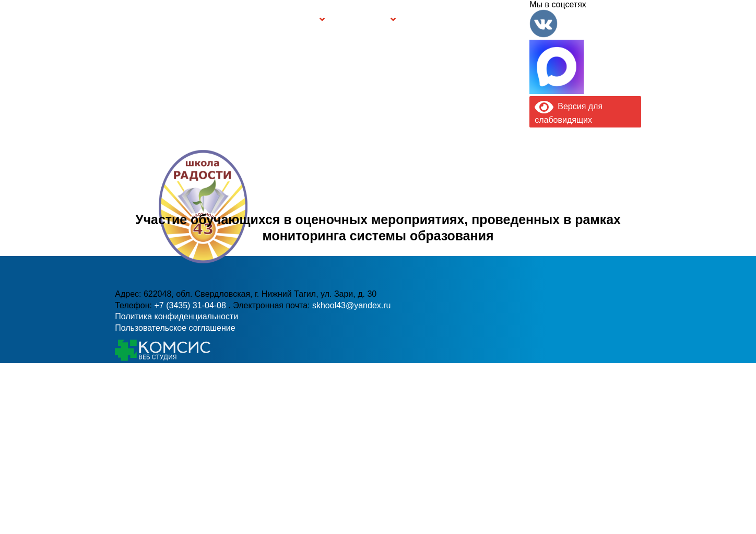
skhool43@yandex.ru (352, 305)
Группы (302, 20)
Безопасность (361, 20)
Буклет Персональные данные (435, 20)
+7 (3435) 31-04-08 (191, 305)
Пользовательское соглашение (175, 328)
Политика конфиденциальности (176, 316)
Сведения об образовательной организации (206, 20)
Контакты (507, 20)
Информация (121, 19)
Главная (147, 20)
